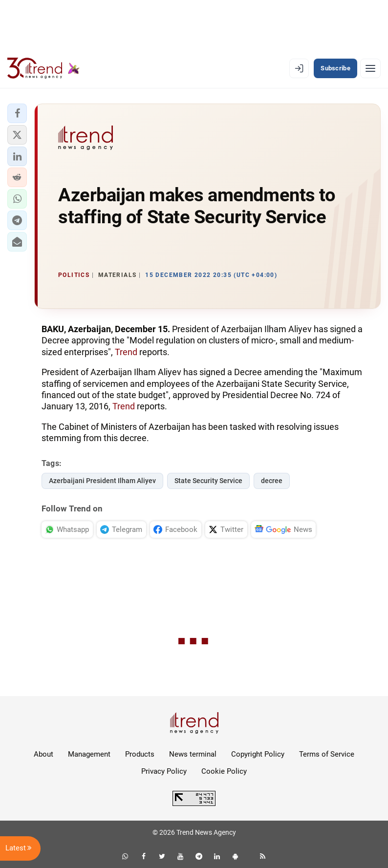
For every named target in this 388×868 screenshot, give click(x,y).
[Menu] (370, 68)
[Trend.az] (43, 68)
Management (89, 754)
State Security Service (208, 481)
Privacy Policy (164, 771)
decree (272, 481)
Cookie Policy (224, 771)
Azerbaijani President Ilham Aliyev (102, 481)
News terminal (193, 754)
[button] (17, 113)
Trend (126, 352)
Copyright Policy (258, 754)
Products (140, 754)
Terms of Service (327, 754)
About (43, 754)
